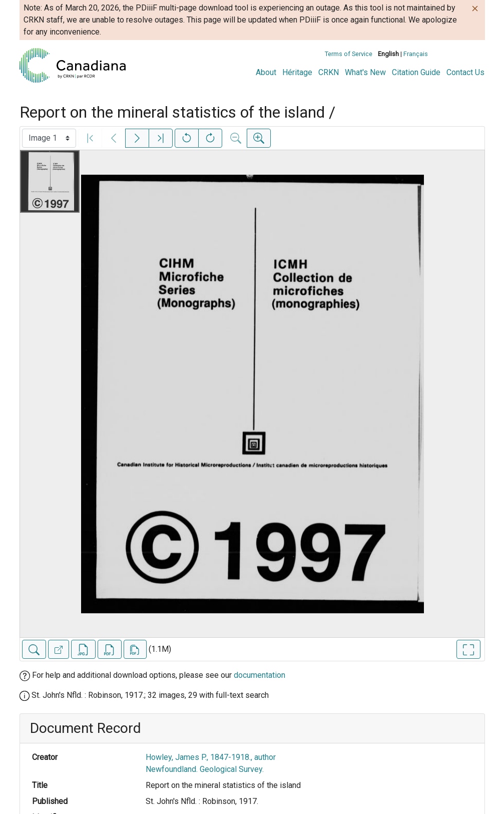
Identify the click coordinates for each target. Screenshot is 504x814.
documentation (260, 675)
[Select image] (49, 138)
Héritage (297, 72)
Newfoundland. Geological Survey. (205, 769)
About (266, 72)
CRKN (329, 72)
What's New (365, 72)
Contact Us (465, 72)
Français (416, 54)
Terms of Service (349, 54)
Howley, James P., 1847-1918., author (211, 757)
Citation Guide (416, 72)
